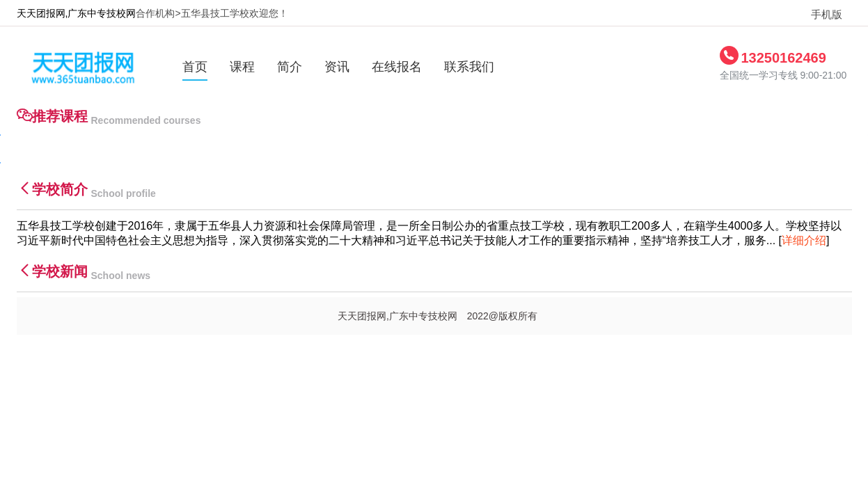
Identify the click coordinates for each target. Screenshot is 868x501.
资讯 (337, 67)
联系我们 (469, 67)
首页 (195, 67)
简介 (290, 67)
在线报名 (397, 67)
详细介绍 (804, 240)
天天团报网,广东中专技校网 (77, 13)
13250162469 (784, 58)
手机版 (821, 15)
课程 (242, 67)
